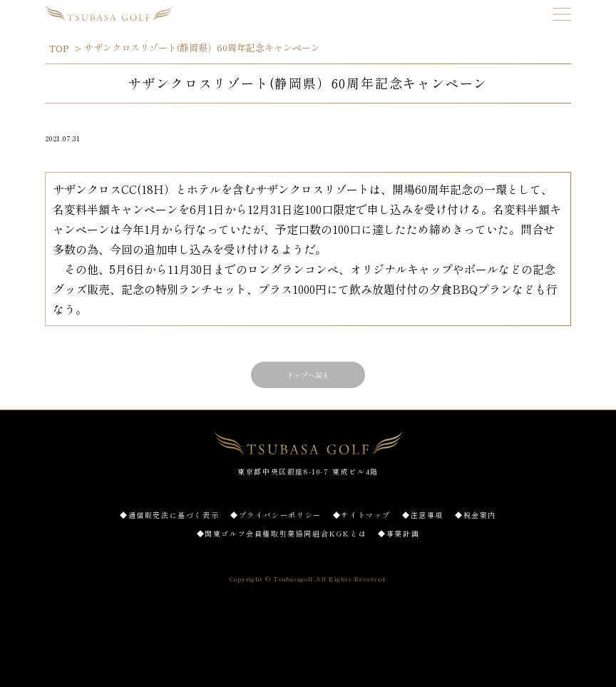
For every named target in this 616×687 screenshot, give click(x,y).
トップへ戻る (308, 375)
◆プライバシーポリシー (276, 515)
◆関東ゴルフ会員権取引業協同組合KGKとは (282, 533)
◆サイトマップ (362, 515)
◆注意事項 (423, 515)
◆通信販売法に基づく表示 (169, 515)
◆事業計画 (399, 533)
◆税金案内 (476, 515)
